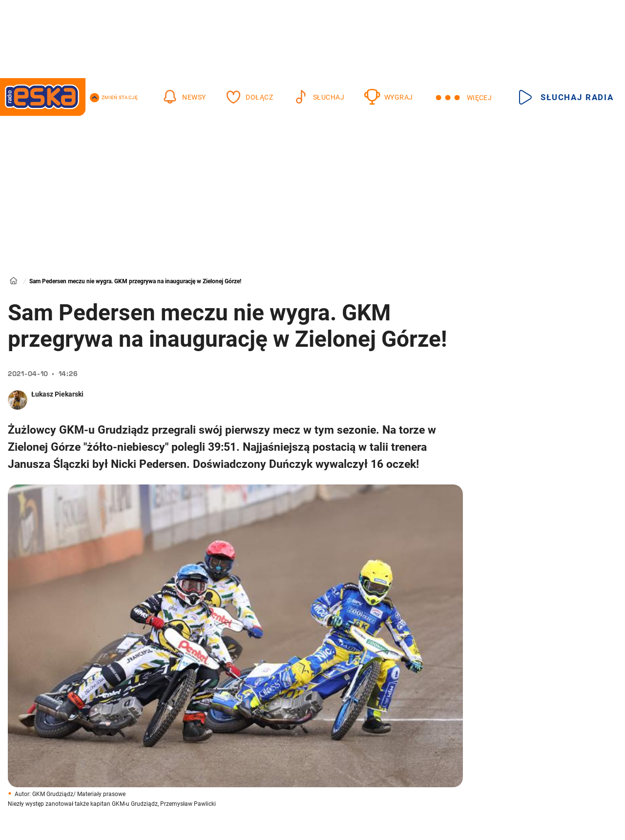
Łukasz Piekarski (57, 394)
